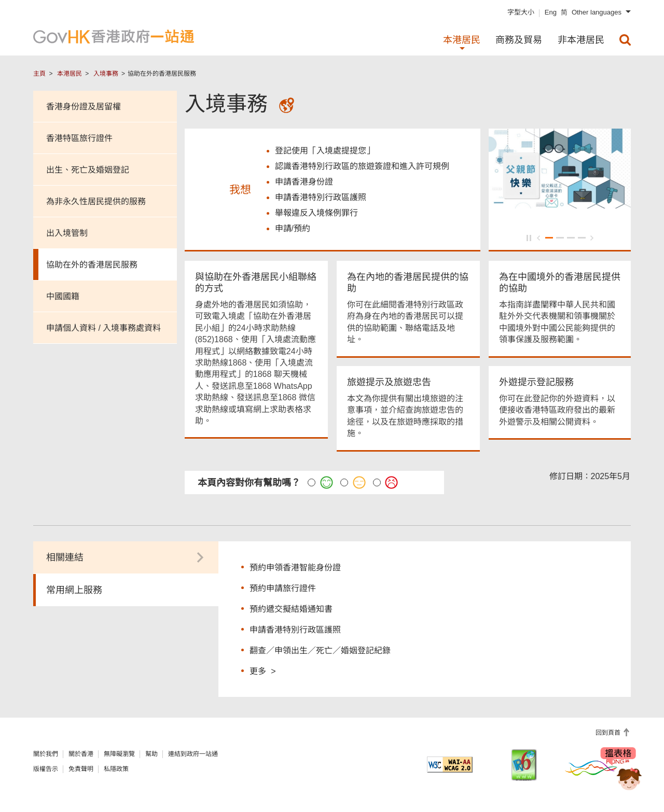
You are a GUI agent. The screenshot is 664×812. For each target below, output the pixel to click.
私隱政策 (116, 769)
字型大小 (521, 12)
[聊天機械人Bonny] (621, 775)
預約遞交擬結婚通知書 (291, 609)
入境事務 (106, 74)
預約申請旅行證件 (283, 588)
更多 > (262, 671)
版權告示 (46, 769)
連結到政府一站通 (193, 754)
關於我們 (46, 754)
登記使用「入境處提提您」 (325, 151)
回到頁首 (609, 733)
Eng (551, 12)
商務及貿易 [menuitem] (519, 40)
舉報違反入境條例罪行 (316, 213)
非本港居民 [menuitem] (581, 40)
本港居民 (70, 74)
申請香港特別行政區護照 (295, 630)
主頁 (39, 74)
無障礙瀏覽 (119, 754)
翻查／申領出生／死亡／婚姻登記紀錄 (320, 650)
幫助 (151, 754)
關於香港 (81, 754)
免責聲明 (81, 769)
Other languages (597, 12)
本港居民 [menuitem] (462, 40)
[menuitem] (625, 40)
